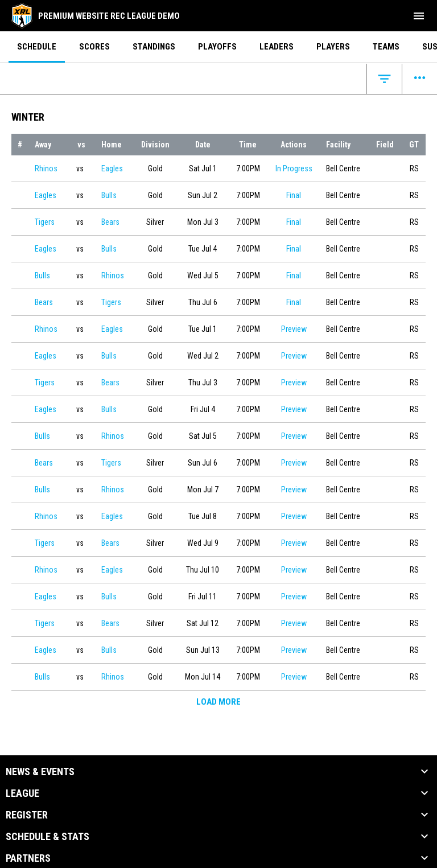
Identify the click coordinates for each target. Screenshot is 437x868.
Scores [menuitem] (94, 47)
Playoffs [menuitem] (217, 47)
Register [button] (27, 815)
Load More (218, 702)
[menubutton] (419, 16)
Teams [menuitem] (386, 47)
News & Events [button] (40, 772)
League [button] (22, 793)
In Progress (294, 168)
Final (294, 195)
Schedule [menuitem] (37, 47)
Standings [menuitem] (154, 47)
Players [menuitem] (333, 47)
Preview (294, 329)
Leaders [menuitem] (277, 47)
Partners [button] (28, 858)
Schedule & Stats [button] (48, 837)
